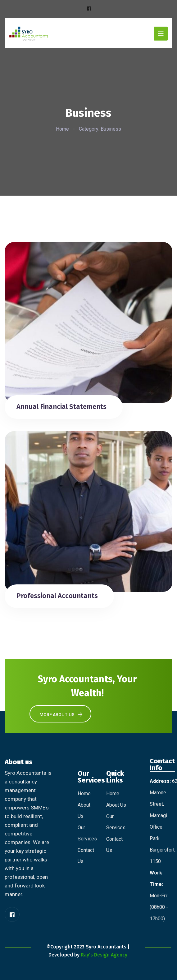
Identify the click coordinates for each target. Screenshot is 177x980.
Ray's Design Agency (104, 955)
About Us (116, 805)
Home (62, 129)
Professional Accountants (57, 596)
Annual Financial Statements (61, 407)
